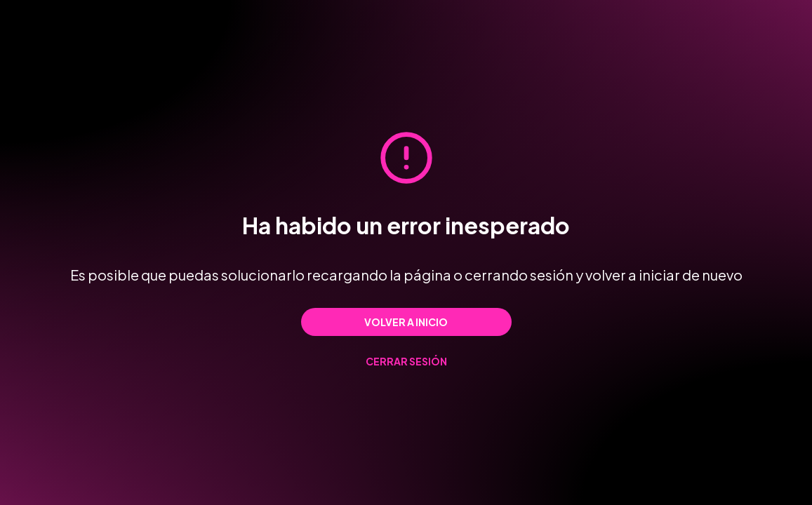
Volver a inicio (406, 322)
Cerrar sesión (406, 361)
